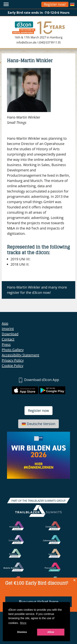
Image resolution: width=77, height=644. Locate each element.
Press (6, 344)
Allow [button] (51, 632)
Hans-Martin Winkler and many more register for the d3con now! (37, 290)
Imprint (8, 329)
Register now (38, 411)
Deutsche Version (38, 424)
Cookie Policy (13, 366)
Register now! (55, 4)
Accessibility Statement (20, 355)
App (5, 323)
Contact (8, 339)
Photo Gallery (13, 350)
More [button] (23, 623)
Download (10, 334)
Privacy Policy (13, 360)
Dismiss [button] (22, 632)
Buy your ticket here (39, 602)
